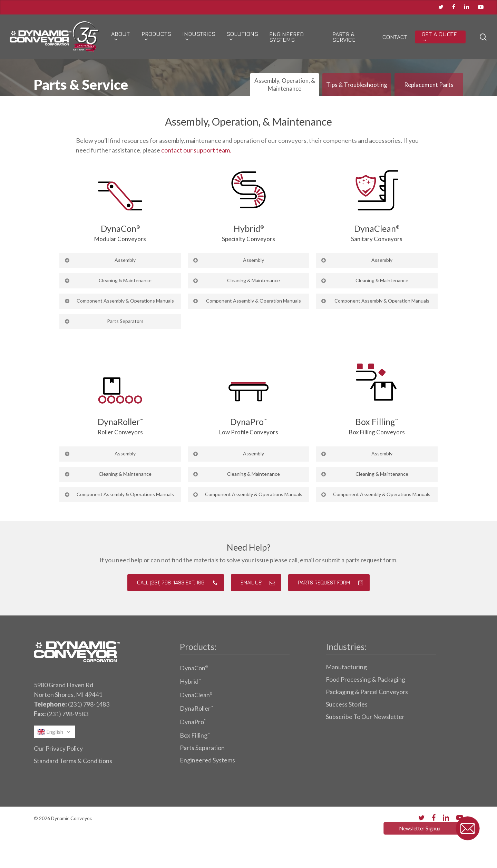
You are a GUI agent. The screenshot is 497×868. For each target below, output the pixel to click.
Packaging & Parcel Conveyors (367, 692)
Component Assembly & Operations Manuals (119, 301)
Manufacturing (346, 667)
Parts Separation (202, 748)
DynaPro (193, 722)
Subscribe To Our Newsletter (365, 717)
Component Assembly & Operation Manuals (247, 301)
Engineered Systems (207, 760)
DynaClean (196, 695)
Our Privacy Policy (58, 748)
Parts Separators (104, 321)
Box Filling (195, 735)
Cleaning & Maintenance (108, 280)
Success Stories (347, 704)
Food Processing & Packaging (366, 679)
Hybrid (190, 681)
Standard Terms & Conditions (73, 761)
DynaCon (194, 668)
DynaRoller (196, 708)
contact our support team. (196, 150)
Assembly (100, 260)
